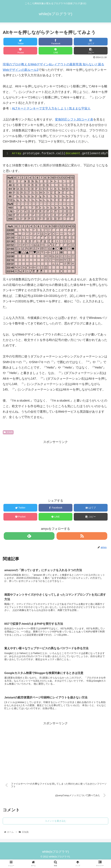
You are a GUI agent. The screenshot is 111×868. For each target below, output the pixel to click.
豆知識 (8, 432)
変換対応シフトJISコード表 (74, 120)
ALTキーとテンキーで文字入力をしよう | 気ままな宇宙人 (51, 108)
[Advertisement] (55, 469)
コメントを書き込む (55, 823)
